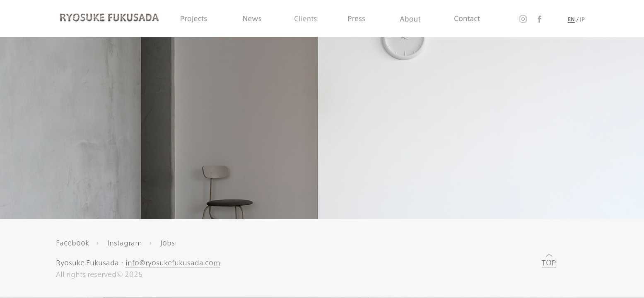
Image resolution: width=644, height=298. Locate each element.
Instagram (124, 243)
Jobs (167, 243)
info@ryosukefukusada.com (172, 263)
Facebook (72, 243)
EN (571, 19)
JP (582, 19)
